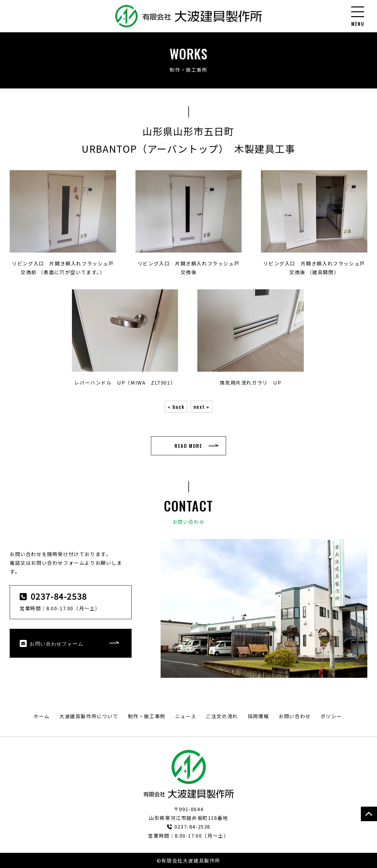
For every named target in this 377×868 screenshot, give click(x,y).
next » (202, 407)
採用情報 (258, 716)
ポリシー (331, 716)
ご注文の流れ (222, 716)
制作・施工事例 (147, 716)
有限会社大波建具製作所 (189, 774)
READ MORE (188, 446)
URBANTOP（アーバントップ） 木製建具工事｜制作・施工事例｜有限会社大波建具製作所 (188, 16)
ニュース (186, 716)
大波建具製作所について (89, 716)
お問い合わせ (295, 716)
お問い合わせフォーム (51, 643)
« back (176, 407)
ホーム (42, 716)
